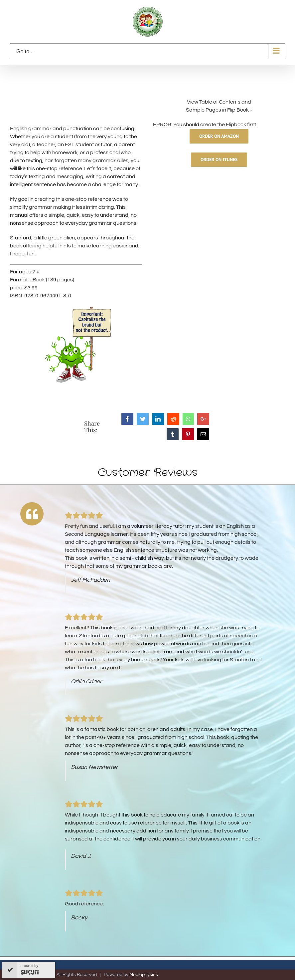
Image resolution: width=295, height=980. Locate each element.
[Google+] (203, 419)
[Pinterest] (188, 434)
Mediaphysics (144, 975)
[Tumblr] (173, 434)
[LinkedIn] (158, 419)
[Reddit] (173, 419)
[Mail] (203, 434)
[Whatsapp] (188, 419)
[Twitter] (143, 419)
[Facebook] (127, 419)
